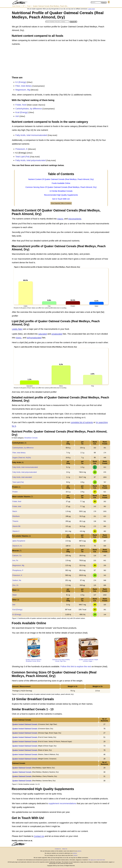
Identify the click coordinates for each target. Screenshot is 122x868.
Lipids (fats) (17, 329)
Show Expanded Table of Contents (61, 203)
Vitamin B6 (16, 526)
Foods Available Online (61, 183)
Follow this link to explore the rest (76, 667)
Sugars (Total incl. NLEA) (22, 458)
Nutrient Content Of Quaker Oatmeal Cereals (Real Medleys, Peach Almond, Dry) (61, 179)
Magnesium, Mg (23, 90)
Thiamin (15, 521)
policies (79, 851)
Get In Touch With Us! (61, 199)
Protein (15, 492)
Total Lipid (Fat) (22, 157)
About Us (65, 849)
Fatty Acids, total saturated (22, 477)
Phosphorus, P (18, 570)
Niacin (15, 511)
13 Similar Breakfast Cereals (61, 191)
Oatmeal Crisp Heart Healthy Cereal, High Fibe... (61, 660)
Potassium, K (21, 149)
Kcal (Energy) (22, 112)
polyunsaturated (34, 338)
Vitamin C (16, 531)
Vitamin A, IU (17, 546)
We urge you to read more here (97, 860)
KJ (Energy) (21, 82)
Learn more (91, 9)
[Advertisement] (61, 61)
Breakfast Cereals (31, 438)
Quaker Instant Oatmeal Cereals (25, 724)
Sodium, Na (17, 580)
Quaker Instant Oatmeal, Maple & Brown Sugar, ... (88, 660)
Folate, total (17, 506)
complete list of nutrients (82, 422)
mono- (19, 338)
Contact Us (39, 836)
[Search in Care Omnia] (96, 2)
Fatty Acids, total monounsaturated (31, 135)
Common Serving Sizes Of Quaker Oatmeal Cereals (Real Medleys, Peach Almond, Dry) (61, 187)
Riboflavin (16, 516)
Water (15, 595)
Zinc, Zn (15, 585)
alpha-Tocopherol (19, 541)
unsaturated (57, 334)
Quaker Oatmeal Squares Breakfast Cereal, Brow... (34, 660)
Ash (17, 116)
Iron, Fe (15, 560)
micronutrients (75, 219)
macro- (60, 219)
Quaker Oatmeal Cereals (22, 768)
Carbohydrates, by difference (29, 109)
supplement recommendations (62, 803)
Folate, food (21, 105)
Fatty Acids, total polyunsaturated (31, 160)
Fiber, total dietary (24, 86)
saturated (43, 334)
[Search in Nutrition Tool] (57, 22)
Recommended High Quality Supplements (61, 195)
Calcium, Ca (17, 556)
